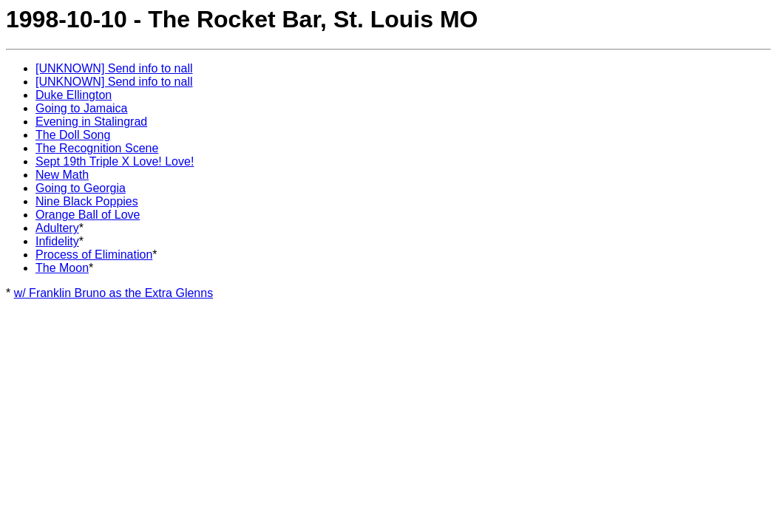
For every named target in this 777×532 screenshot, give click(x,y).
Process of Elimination (94, 255)
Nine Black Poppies (87, 201)
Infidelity (57, 241)
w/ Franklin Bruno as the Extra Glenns (113, 293)
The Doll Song (73, 135)
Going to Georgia (81, 188)
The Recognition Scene (97, 148)
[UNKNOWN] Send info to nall (114, 68)
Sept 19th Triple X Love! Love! (115, 161)
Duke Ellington (74, 95)
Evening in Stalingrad (91, 122)
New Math (62, 175)
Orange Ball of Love (88, 215)
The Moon (62, 268)
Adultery (57, 228)
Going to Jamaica (82, 108)
